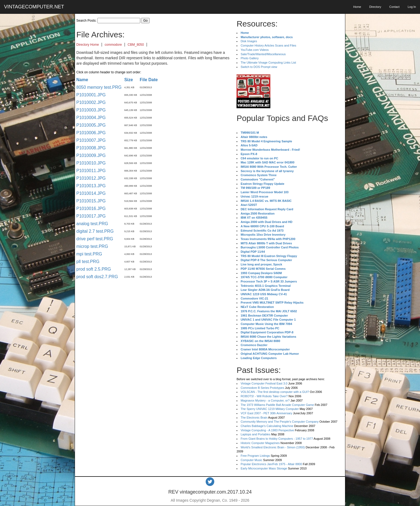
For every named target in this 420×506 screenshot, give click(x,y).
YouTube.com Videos (255, 50)
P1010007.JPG (91, 140)
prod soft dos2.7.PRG (97, 277)
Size (129, 80)
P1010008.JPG (91, 148)
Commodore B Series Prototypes (262, 388)
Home (357, 7)
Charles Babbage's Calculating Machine (267, 426)
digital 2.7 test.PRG (95, 231)
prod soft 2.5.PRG (94, 269)
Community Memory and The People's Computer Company (280, 422)
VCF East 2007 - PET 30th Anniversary (266, 413)
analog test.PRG (92, 224)
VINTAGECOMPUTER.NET (34, 7)
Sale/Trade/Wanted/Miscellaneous (263, 54)
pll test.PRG (88, 262)
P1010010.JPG (91, 163)
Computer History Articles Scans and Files (268, 45)
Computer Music (251, 460)
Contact (394, 7)
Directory (375, 7)
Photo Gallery (250, 58)
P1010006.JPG (91, 133)
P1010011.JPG (91, 171)
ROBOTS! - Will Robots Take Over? (264, 396)
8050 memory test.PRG (99, 87)
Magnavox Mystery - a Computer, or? (265, 400)
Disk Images (249, 41)
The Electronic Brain (254, 418)
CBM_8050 (136, 45)
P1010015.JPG (91, 201)
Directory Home (88, 45)
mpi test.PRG (89, 254)
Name (82, 80)
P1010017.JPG (91, 216)
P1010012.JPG (91, 178)
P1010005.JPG (91, 125)
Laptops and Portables (255, 434)
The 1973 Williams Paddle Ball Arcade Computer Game (277, 405)
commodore (113, 45)
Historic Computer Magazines (260, 443)
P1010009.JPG (91, 155)
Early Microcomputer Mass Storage (264, 468)
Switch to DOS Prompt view (259, 67)
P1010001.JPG (91, 95)
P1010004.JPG (91, 118)
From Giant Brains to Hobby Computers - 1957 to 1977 (277, 439)
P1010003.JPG (91, 110)
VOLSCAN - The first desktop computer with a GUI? (275, 392)
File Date (149, 80)
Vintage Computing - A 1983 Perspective (267, 430)
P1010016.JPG (91, 208)
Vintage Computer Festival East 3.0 (264, 383)
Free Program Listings (255, 456)
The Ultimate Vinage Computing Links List (268, 63)
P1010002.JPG (91, 102)
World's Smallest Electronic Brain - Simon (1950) (273, 447)
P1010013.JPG (91, 186)
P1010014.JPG (91, 193)
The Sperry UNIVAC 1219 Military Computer (270, 409)
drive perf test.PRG (95, 239)
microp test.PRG (92, 246)
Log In (412, 7)
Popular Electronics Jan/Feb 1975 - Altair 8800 (271, 464)
